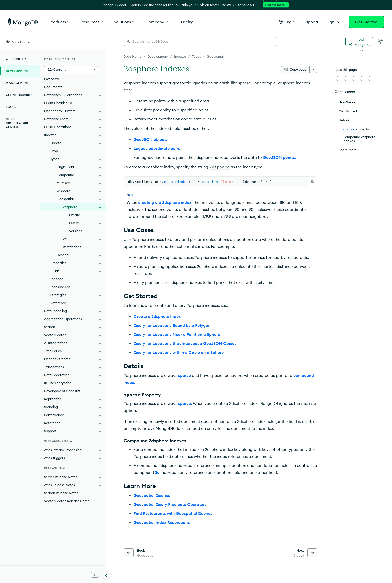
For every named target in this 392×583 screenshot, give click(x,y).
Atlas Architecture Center (17, 123)
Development (17, 71)
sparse (185, 375)
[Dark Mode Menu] (380, 41)
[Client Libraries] (73, 103)
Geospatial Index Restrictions (162, 522)
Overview (52, 79)
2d (157, 472)
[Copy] (313, 182)
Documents (53, 87)
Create (75, 215)
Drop (54, 151)
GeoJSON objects (151, 139)
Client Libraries (19, 95)
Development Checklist (62, 391)
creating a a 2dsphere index (165, 202)
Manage (57, 279)
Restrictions (72, 247)
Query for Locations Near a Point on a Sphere (177, 334)
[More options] (313, 69)
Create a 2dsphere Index (157, 316)
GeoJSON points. (279, 157)
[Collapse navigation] (106, 575)
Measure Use (61, 287)
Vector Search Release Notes (67, 501)
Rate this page (346, 70)
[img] (338, 79)
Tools (11, 107)
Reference (59, 303)
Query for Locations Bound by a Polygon (172, 325)
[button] (287, 22)
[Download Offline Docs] (95, 575)
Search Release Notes (61, 493)
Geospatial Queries (152, 495)
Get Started (366, 22)
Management (17, 83)
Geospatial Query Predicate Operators (170, 504)
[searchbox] (200, 41)
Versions (76, 231)
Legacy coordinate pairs (157, 148)
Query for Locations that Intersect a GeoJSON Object (185, 343)
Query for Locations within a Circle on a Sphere (179, 352)
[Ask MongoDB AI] (359, 41)
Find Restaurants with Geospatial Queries (173, 513)
